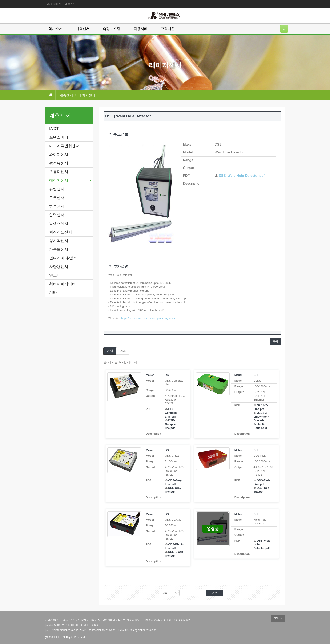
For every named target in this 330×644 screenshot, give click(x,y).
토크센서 (57, 198)
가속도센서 (59, 249)
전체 (110, 351)
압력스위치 (59, 224)
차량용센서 (59, 267)
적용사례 (141, 29)
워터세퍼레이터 (63, 284)
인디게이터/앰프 (63, 258)
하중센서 (57, 206)
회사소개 (56, 29)
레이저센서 (59, 180)
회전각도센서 (61, 232)
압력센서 (57, 215)
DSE (123, 351)
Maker (150, 375)
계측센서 (83, 29)
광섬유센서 (59, 163)
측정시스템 (112, 29)
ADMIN (278, 618)
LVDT (54, 129)
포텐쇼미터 (59, 137)
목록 (275, 341)
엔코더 (55, 275)
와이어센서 (59, 154)
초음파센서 (59, 172)
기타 (53, 293)
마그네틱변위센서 (64, 146)
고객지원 (168, 29)
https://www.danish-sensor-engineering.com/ (148, 318)
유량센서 (57, 189)
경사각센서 (59, 241)
